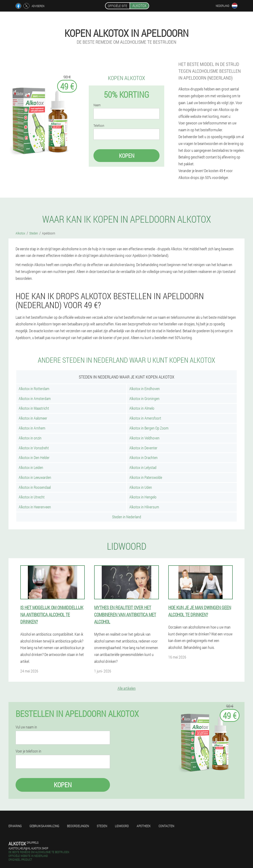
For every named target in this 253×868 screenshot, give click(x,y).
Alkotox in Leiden (31, 467)
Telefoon (99, 126)
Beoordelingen (78, 826)
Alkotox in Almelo (142, 408)
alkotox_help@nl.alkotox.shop (28, 848)
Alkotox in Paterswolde (146, 477)
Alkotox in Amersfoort (145, 418)
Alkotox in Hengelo (143, 497)
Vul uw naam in (26, 727)
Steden (102, 826)
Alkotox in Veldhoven (144, 438)
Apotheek (144, 826)
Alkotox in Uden (141, 487)
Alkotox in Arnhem (32, 428)
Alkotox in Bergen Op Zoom (149, 428)
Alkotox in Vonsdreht (34, 448)
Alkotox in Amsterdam (35, 398)
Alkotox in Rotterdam (34, 389)
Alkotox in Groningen (144, 398)
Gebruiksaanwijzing (44, 826)
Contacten (166, 826)
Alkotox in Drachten (143, 457)
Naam (97, 105)
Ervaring (15, 826)
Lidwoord (122, 826)
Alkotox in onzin (30, 438)
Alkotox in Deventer (143, 448)
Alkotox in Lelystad (143, 467)
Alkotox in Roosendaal (35, 487)
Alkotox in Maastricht (34, 408)
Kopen (127, 156)
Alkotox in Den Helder (34, 457)
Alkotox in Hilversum (144, 507)
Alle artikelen (127, 688)
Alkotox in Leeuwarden (35, 477)
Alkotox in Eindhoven (145, 389)
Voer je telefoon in (28, 751)
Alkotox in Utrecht (32, 497)
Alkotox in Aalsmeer (33, 418)
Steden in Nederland (127, 517)
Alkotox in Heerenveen (35, 507)
